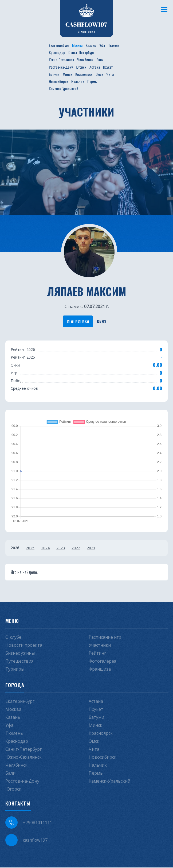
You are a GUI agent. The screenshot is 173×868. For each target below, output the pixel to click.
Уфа (102, 45)
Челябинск (85, 59)
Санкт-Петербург (81, 52)
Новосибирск (58, 81)
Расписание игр (105, 638)
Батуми (54, 74)
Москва (77, 45)
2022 (76, 548)
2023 (61, 548)
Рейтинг (97, 654)
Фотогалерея (102, 662)
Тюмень (114, 45)
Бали (100, 59)
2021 (91, 548)
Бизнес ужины (20, 654)
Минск (67, 74)
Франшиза (100, 670)
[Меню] (164, 9)
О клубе (13, 638)
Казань (91, 45)
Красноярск (84, 74)
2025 (30, 548)
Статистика (77, 321)
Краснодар (57, 52)
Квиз (103, 321)
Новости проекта (24, 646)
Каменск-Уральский (64, 88)
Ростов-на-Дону (61, 67)
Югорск (81, 67)
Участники (100, 646)
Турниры (15, 670)
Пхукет (108, 67)
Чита (110, 74)
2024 (45, 548)
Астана (95, 67)
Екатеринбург (59, 45)
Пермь (92, 81)
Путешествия (19, 662)
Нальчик (78, 81)
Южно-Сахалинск (61, 59)
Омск (99, 74)
